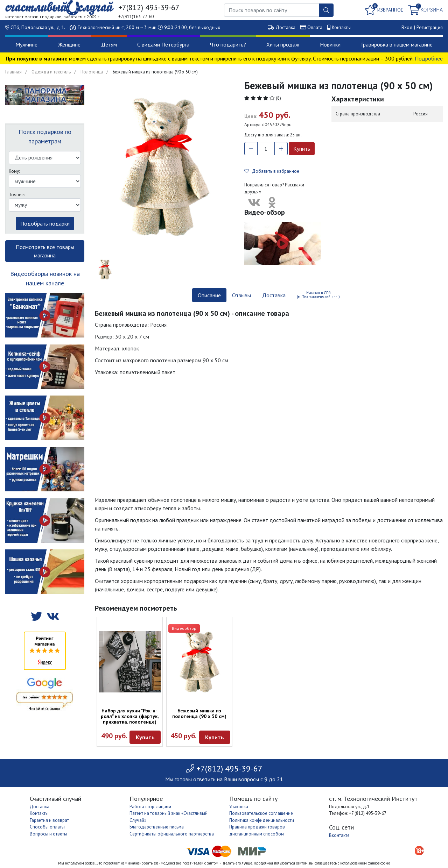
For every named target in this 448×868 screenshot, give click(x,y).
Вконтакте (339, 835)
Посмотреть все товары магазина (45, 251)
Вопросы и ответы (48, 834)
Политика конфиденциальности (262, 820)
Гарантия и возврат (49, 820)
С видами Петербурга (163, 44)
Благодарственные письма (157, 827)
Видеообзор (184, 628)
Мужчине (26, 44)
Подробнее (429, 58)
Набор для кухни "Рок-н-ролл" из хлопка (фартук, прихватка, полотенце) (130, 716)
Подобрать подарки (45, 223)
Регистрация (430, 27)
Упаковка (239, 807)
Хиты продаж (283, 44)
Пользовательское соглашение (261, 813)
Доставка (285, 27)
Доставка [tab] (274, 295)
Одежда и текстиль (51, 72)
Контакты (341, 27)
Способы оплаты (47, 827)
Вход (407, 27)
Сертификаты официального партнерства (172, 834)
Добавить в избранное (272, 171)
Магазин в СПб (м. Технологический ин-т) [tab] (318, 295)
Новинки (330, 44)
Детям (109, 44)
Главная (13, 72)
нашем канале (45, 283)
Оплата (315, 27)
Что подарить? (228, 44)
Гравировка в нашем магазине (397, 44)
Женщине (69, 44)
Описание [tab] (209, 295)
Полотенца (92, 72)
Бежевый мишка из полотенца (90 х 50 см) (199, 713)
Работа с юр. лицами (150, 807)
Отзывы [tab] (241, 295)
